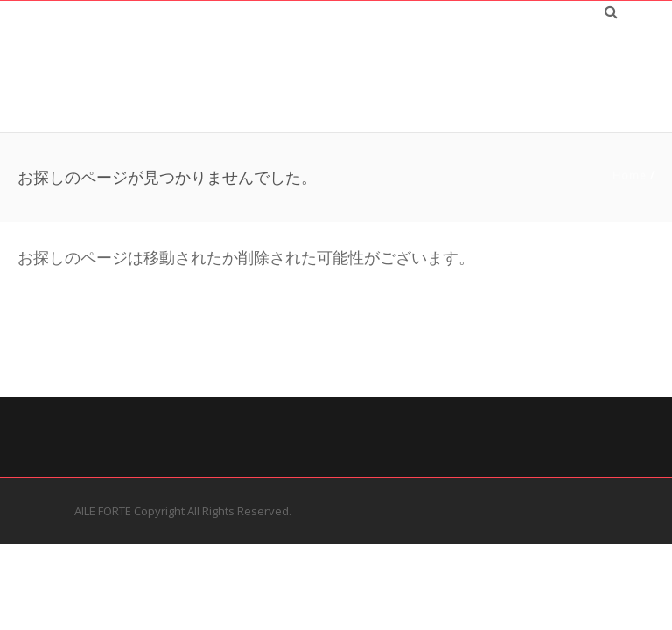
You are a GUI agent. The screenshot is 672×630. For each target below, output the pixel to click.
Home (630, 175)
